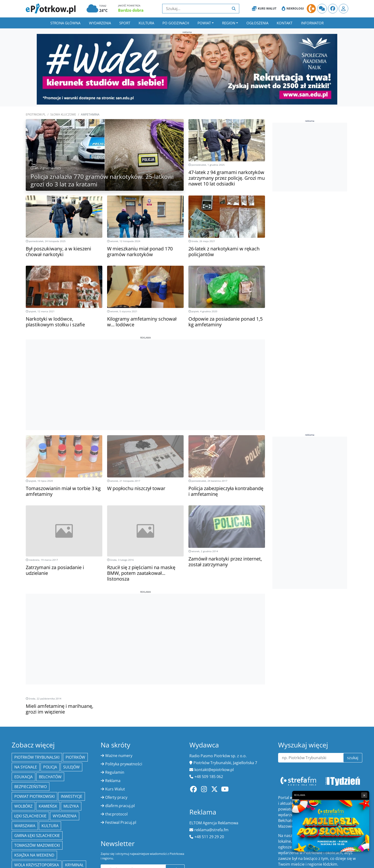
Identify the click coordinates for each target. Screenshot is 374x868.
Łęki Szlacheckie (30, 816)
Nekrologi (293, 9)
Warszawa (25, 826)
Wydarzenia (100, 23)
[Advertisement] (145, 373)
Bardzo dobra (131, 10)
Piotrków (75, 757)
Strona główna (65, 23)
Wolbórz (23, 806)
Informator (312, 23)
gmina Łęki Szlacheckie (37, 836)
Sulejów (71, 767)
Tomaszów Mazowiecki (37, 845)
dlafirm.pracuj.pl (120, 806)
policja (50, 767)
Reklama (113, 781)
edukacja (23, 777)
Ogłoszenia (257, 23)
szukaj (353, 758)
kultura (50, 826)
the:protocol (116, 814)
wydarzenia (65, 816)
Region (229, 23)
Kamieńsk (48, 806)
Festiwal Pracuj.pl (121, 822)
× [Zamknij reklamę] (364, 795)
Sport (125, 23)
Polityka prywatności (124, 764)
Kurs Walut (264, 9)
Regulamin (115, 772)
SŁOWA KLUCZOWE (63, 114)
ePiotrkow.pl (36, 114)
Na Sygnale (26, 767)
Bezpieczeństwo (31, 787)
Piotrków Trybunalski (37, 757)
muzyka (71, 806)
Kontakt (285, 23)
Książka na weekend (34, 855)
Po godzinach (176, 23)
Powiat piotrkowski (34, 796)
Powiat (204, 23)
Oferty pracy (116, 797)
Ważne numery (119, 756)
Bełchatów (50, 777)
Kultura (146, 23)
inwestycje (72, 796)
